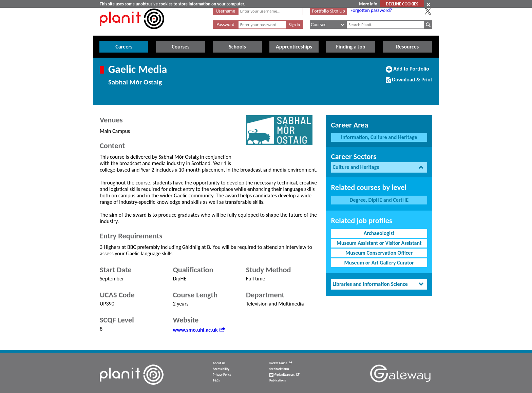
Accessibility (221, 369)
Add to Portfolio (407, 72)
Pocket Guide (281, 363)
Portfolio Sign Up (328, 11)
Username (225, 11)
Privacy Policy (222, 375)
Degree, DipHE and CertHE (379, 200)
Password (225, 25)
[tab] (379, 167)
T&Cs (216, 380)
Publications (278, 380)
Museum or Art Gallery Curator (379, 263)
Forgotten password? (371, 10)
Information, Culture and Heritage (379, 137)
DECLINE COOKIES (402, 4)
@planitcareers (285, 375)
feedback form (279, 369)
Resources (407, 47)
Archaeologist (379, 233)
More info (368, 4)
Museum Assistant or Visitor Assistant (379, 243)
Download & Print (409, 82)
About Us (219, 363)
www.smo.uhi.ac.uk (199, 330)
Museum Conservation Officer (379, 253)
